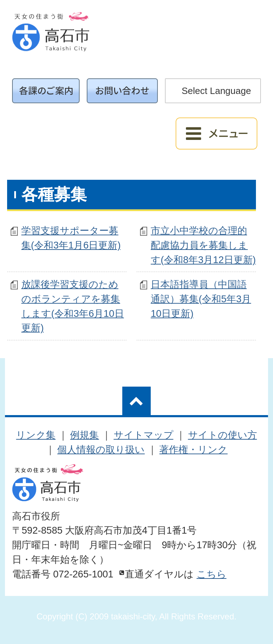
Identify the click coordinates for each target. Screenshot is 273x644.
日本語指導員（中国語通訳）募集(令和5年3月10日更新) (201, 299)
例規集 (84, 435)
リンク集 (36, 435)
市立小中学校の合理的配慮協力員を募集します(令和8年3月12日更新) (203, 245)
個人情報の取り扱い (101, 449)
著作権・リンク (193, 449)
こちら (212, 574)
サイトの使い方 (223, 435)
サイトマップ (144, 435)
